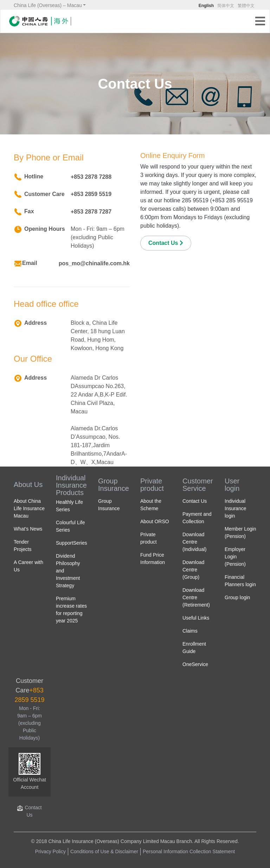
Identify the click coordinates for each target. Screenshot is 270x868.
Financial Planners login (240, 581)
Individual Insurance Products (71, 485)
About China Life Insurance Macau (29, 508)
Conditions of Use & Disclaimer (104, 851)
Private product (152, 485)
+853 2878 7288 (91, 177)
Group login (237, 597)
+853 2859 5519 (91, 194)
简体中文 (226, 6)
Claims (190, 631)
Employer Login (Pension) (235, 557)
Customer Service (198, 485)
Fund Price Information (153, 559)
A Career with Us (28, 566)
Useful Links (196, 618)
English (206, 6)
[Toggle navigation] (262, 22)
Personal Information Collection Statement (189, 851)
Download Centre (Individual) (194, 542)
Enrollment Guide (194, 648)
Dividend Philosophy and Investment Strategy (68, 571)
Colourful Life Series (70, 526)
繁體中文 (246, 6)
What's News (28, 529)
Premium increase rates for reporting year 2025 (71, 610)
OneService (195, 664)
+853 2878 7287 (91, 212)
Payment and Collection (197, 518)
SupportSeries (72, 543)
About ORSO (155, 521)
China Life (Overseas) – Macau (48, 5)
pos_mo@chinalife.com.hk (94, 263)
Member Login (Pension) (240, 533)
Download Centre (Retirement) (196, 597)
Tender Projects (23, 546)
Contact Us (166, 243)
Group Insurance (114, 485)
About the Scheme (151, 505)
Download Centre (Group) (193, 570)
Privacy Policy (50, 851)
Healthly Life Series (69, 506)
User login (232, 485)
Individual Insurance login (235, 508)
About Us (28, 484)
